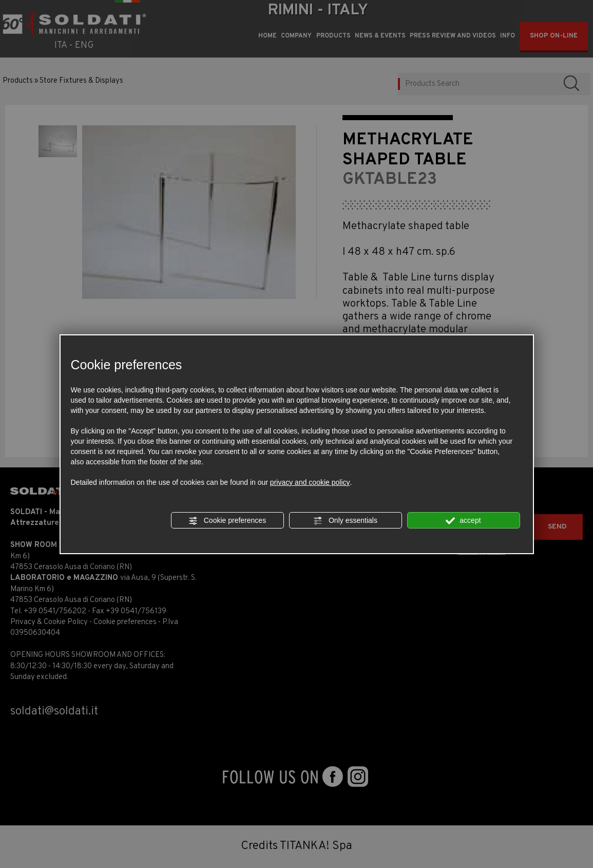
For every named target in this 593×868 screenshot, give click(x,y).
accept (463, 521)
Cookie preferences (227, 521)
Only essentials (345, 521)
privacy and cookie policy (310, 482)
